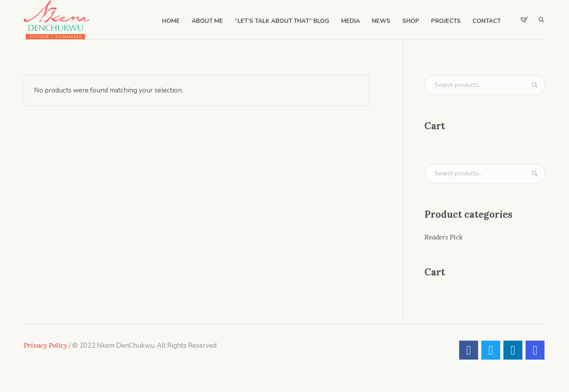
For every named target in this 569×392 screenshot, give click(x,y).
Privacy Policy (45, 345)
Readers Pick (444, 237)
